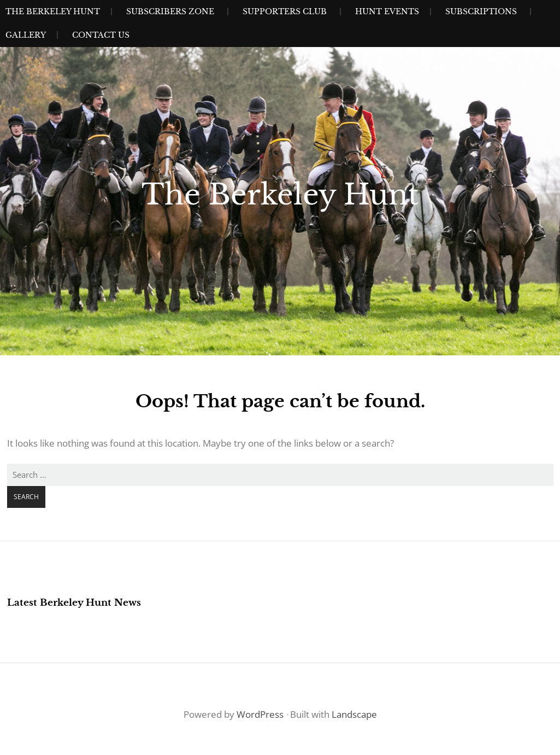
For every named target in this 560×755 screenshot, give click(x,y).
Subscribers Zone (170, 11)
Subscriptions (481, 11)
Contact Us (101, 35)
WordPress (260, 714)
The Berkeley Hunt (53, 11)
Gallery (26, 35)
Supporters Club (285, 11)
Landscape (354, 714)
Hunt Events (387, 11)
